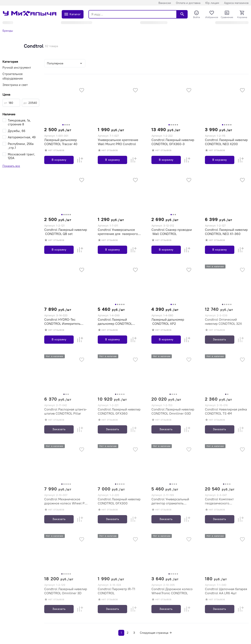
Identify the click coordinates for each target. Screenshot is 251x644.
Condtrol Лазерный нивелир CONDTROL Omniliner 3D (66, 591)
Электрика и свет (15, 85)
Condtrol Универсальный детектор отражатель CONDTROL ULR (170, 501)
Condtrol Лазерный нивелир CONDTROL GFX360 (119, 411)
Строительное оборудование (13, 76)
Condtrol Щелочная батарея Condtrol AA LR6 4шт (226, 591)
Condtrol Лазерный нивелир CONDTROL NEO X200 (226, 142)
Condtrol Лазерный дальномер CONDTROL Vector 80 (115, 322)
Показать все (11, 166)
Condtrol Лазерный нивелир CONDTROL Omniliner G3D (173, 411)
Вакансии (165, 3)
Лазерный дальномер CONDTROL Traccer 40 (61, 142)
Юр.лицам (212, 3)
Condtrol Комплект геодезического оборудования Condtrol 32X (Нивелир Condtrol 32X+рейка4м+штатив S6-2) (226, 501)
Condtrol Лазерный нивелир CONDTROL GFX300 (119, 501)
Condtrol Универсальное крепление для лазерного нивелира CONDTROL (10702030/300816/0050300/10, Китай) (119, 232)
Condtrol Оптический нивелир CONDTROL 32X (223, 322)
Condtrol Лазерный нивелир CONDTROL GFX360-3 (173, 142)
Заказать (220, 339)
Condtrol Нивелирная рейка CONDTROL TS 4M (226, 411)
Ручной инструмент (17, 68)
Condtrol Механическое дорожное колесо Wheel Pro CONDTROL (66, 501)
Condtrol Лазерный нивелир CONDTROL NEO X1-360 (226, 232)
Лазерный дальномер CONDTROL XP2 (168, 322)
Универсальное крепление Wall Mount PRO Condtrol (118, 142)
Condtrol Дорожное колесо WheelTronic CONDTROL (172, 591)
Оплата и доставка (188, 3)
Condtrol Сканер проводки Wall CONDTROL (172, 232)
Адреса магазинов (236, 3)
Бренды (8, 31)
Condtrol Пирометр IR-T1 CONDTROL (116, 591)
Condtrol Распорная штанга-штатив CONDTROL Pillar (66, 411)
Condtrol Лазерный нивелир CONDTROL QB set (66, 232)
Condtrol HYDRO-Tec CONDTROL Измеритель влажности (62, 322)
